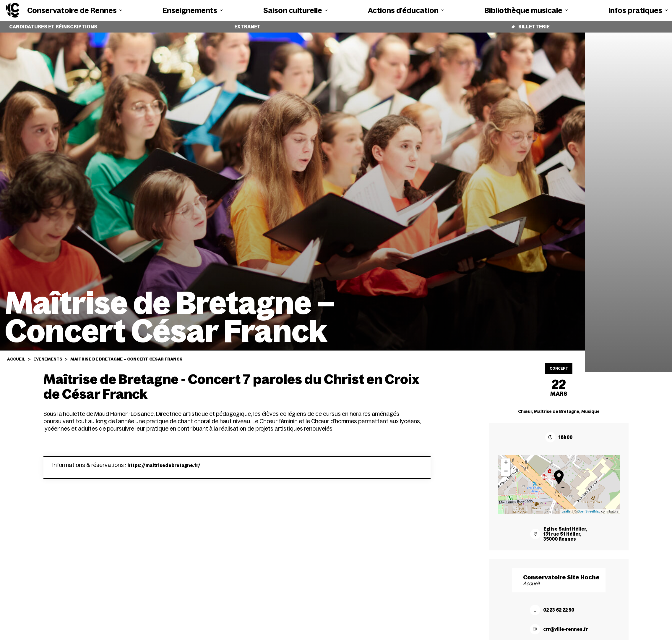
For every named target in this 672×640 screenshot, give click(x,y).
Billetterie (530, 24)
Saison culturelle (295, 10)
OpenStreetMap (589, 507)
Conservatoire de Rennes (75, 10)
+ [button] (506, 458)
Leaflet (567, 507)
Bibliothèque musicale (526, 10)
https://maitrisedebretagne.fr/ (164, 463)
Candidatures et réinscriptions (53, 25)
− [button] (506, 467)
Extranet (248, 25)
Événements (48, 355)
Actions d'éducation (406, 10)
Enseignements (193, 10)
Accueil (16, 355)
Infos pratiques (638, 10)
